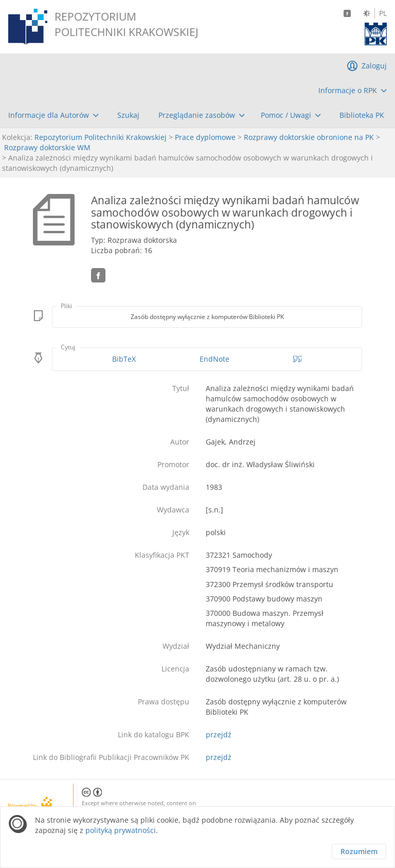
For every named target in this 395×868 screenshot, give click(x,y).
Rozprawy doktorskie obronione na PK (309, 137)
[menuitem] (353, 91)
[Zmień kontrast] (367, 13)
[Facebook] (347, 13)
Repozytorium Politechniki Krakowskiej (101, 137)
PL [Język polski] (383, 13)
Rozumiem (359, 851)
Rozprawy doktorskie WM (47, 147)
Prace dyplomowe (205, 137)
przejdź (219, 734)
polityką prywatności (121, 830)
